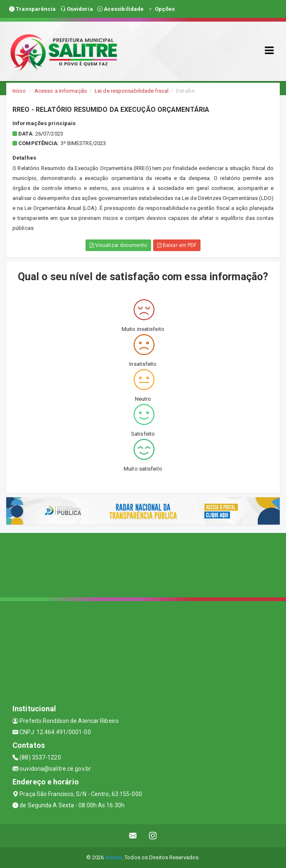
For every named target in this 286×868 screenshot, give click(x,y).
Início (19, 91)
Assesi (114, 857)
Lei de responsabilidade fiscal (132, 91)
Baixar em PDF (177, 245)
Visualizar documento (118, 245)
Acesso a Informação (61, 91)
